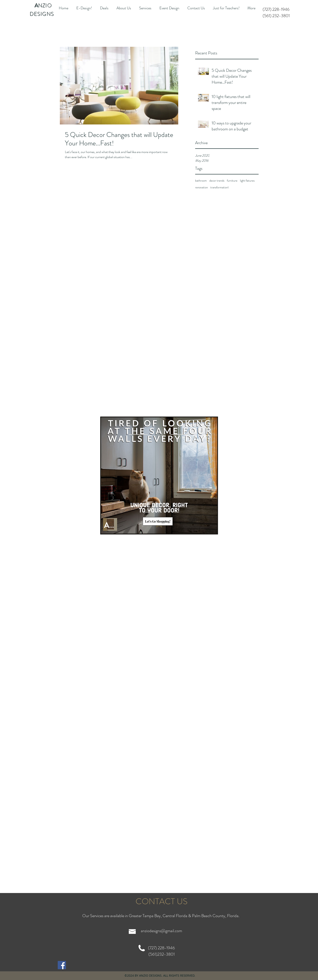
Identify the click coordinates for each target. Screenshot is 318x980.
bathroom (201, 181)
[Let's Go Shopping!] (158, 521)
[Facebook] (62, 965)
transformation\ (220, 187)
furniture (232, 181)
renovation (201, 187)
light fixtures (247, 181)
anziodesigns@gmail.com (161, 931)
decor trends (217, 181)
